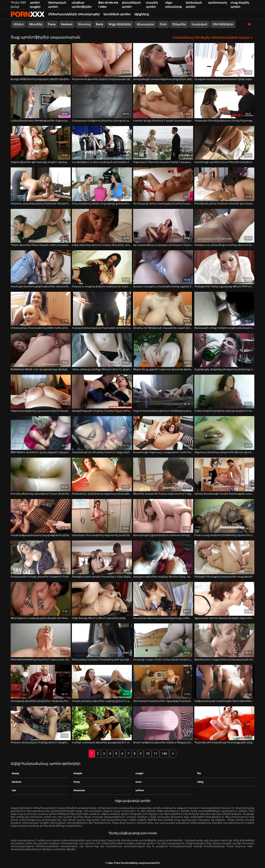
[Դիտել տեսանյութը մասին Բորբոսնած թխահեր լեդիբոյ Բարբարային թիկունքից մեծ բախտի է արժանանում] (102, 60)
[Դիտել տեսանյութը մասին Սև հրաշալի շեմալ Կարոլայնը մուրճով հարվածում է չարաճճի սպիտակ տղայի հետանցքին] (163, 184)
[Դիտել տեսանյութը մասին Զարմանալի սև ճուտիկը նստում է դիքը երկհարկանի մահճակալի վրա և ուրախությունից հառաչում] (102, 433)
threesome (79, 790)
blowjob (78, 773)
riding (200, 782)
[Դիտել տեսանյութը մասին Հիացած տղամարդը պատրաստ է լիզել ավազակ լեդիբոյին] (224, 60)
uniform (140, 790)
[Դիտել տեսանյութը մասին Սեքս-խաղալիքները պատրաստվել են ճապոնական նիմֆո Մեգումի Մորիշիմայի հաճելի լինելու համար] (41, 392)
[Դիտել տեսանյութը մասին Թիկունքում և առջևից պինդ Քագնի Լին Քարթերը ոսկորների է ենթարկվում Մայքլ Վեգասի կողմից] (41, 599)
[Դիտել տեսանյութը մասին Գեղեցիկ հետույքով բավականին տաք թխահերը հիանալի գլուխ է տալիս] (224, 557)
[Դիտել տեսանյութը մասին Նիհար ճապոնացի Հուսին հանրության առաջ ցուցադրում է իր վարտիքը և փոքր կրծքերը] (224, 474)
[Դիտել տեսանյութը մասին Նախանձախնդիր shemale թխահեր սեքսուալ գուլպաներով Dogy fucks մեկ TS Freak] (41, 101)
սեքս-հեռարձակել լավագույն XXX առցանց (28, 14)
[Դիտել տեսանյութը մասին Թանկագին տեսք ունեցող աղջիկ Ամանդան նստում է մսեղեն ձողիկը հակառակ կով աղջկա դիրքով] (224, 309)
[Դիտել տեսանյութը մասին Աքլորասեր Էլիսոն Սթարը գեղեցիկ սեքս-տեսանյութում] (224, 599)
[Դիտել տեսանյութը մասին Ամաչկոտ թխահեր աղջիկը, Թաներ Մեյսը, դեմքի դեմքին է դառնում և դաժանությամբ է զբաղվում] (163, 557)
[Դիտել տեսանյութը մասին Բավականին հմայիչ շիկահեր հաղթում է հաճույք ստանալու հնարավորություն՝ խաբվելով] (41, 557)
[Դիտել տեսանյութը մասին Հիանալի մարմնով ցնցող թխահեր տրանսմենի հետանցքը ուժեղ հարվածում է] (41, 267)
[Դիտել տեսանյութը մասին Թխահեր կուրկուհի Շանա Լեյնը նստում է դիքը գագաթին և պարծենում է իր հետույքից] (163, 474)
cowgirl (139, 773)
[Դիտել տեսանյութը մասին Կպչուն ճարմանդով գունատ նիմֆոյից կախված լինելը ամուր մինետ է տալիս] (163, 392)
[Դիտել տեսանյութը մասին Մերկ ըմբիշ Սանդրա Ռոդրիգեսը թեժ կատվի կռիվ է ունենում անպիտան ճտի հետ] (102, 640)
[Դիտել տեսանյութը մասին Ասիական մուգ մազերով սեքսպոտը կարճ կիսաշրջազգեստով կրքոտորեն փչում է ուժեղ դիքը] (102, 516)
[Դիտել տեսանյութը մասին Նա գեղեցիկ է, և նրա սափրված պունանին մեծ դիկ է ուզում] (102, 143)
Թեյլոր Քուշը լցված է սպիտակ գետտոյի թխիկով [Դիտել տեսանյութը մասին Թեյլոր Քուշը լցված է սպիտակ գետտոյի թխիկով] (163, 369)
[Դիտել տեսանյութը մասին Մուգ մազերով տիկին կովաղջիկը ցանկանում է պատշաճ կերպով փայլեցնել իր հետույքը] (102, 184)
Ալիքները (142, 14)
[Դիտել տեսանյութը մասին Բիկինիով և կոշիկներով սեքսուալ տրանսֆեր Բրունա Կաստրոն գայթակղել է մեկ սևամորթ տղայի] (102, 474)
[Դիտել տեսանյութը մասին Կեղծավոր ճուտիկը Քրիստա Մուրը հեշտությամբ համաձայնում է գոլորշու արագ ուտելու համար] (224, 101)
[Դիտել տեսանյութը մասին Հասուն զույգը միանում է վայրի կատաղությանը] (163, 101)
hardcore (17, 782)
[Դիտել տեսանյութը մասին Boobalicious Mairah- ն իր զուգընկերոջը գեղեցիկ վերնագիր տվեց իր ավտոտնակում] (41, 350)
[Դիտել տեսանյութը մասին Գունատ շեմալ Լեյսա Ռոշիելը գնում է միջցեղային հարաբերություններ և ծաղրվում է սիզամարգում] (41, 723)
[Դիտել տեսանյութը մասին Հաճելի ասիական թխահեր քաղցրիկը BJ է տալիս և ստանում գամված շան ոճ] (102, 723)
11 (156, 754)
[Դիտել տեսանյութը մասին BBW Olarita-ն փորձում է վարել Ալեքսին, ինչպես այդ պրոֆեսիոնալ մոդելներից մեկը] (41, 433)
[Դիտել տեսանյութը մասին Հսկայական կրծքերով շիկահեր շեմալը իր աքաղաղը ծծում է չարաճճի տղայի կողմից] (102, 101)
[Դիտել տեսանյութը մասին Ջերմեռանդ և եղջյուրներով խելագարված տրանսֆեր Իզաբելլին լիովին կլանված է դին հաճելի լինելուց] (224, 640)
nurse (139, 782)
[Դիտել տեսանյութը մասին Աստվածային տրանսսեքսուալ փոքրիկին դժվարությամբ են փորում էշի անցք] (163, 60)
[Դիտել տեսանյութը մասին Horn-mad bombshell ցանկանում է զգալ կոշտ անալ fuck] (41, 640)
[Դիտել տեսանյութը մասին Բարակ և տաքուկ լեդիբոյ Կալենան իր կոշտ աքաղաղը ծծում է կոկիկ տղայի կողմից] (102, 267)
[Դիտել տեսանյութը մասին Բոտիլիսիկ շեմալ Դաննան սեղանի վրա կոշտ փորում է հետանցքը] (224, 184)
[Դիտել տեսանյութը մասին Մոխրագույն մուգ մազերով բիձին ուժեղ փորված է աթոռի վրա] (41, 309)
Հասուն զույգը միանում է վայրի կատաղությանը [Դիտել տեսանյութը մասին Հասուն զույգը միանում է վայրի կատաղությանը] (163, 121)
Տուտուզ (84, 24)
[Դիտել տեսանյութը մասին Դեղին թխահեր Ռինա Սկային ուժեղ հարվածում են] (41, 226)
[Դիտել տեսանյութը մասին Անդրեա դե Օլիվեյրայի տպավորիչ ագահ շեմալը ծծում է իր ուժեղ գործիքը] (163, 309)
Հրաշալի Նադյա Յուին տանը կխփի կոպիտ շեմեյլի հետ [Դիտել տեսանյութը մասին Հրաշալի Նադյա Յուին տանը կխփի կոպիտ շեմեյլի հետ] (163, 660)
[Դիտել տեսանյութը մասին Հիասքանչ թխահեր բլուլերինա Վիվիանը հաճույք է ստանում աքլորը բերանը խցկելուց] (41, 682)
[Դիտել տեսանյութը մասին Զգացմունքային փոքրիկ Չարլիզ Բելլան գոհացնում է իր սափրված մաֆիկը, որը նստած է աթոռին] (102, 392)
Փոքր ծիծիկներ (120, 24)
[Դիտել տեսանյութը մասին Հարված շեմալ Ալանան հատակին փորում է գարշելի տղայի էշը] (102, 309)
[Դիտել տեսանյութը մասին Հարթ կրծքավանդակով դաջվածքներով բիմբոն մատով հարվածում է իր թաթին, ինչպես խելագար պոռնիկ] (41, 516)
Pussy (52, 24)
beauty (15, 773)
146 (164, 754)
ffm (199, 773)
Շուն (163, 24)
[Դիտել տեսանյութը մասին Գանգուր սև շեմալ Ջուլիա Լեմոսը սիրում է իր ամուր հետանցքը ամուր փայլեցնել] (224, 226)
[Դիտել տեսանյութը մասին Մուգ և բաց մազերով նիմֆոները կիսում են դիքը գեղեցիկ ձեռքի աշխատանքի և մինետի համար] (224, 516)
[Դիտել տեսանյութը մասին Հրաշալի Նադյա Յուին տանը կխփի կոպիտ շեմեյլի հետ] (163, 640)
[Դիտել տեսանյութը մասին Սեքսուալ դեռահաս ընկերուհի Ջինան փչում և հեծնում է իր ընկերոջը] (224, 433)
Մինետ (19, 24)
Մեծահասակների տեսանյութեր (74, 14)
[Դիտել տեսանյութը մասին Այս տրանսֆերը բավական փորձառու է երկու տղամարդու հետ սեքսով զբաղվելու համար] (163, 226)
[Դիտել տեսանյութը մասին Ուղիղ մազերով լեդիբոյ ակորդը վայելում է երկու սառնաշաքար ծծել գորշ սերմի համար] (224, 392)
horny (77, 782)
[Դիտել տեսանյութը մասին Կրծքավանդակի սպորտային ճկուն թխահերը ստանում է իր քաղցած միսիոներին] (224, 682)
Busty (100, 24)
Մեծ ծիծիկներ (223, 24)
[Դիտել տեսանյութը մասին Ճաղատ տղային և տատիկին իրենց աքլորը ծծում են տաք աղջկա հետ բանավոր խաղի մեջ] (163, 267)
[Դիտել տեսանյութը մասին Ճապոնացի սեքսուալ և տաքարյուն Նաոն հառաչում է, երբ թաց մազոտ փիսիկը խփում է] (163, 433)
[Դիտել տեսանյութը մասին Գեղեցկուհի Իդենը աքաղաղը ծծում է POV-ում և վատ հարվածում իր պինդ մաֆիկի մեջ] (224, 267)
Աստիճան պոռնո (117, 14)
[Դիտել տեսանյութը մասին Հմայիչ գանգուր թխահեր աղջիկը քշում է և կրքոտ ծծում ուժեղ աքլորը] (102, 682)
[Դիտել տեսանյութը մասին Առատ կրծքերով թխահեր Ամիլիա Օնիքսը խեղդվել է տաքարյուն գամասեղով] (163, 723)
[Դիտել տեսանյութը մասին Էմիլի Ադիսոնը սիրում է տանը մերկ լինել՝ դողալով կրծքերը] (102, 226)
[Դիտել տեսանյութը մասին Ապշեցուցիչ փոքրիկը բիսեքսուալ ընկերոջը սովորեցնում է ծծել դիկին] (224, 350)
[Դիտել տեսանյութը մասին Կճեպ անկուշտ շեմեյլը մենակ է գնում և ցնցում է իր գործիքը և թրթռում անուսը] (102, 350)
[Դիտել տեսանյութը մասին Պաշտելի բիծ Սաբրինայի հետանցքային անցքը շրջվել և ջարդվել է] (224, 723)
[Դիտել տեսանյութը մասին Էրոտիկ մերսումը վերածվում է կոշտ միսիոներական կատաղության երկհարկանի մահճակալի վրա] (41, 474)
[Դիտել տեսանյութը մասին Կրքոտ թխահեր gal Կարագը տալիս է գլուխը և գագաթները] (41, 143)
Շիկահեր (179, 24)
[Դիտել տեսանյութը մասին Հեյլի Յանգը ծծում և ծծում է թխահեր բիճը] (102, 599)
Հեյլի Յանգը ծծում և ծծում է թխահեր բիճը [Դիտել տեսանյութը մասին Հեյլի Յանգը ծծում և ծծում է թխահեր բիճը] (99, 618)
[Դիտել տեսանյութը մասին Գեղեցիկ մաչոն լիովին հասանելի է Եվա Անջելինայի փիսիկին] (102, 557)
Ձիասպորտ (145, 24)
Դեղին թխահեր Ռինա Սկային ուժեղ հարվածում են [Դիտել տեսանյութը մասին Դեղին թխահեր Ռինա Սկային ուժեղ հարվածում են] (41, 245)
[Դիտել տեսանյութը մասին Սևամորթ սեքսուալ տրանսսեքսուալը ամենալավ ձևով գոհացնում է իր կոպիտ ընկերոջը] (163, 599)
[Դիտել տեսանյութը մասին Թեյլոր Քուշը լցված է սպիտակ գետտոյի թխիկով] (163, 350)
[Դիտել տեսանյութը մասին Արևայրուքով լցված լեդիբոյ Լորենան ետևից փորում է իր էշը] (163, 516)
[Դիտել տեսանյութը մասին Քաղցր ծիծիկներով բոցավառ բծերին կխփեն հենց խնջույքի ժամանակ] (41, 60)
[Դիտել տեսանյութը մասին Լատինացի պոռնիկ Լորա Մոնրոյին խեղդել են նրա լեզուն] (224, 143)
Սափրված (199, 24)
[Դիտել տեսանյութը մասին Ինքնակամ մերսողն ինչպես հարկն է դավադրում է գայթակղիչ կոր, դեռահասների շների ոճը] (163, 143)
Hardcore (67, 24)
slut (14, 790)
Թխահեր (36, 24)
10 (148, 754)
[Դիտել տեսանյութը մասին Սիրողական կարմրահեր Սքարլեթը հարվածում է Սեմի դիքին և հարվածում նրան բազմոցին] (163, 682)
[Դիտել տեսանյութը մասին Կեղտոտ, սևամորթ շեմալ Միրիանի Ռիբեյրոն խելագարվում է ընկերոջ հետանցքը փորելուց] (41, 184)
